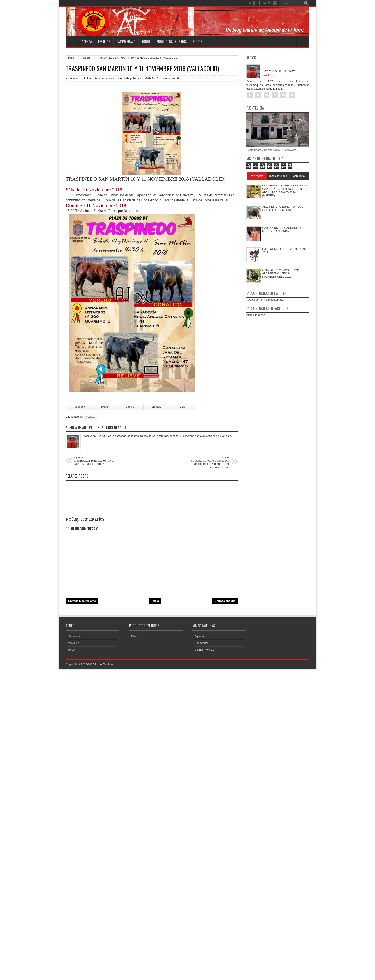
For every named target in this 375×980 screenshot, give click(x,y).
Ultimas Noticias (204, 650)
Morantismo (75, 636)
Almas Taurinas (256, 315)
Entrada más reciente (82, 601)
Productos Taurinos (172, 42)
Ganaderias (201, 643)
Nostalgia (73, 643)
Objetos (136, 636)
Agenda (87, 42)
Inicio (71, 58)
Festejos (104, 42)
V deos (198, 42)
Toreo (146, 42)
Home (72, 42)
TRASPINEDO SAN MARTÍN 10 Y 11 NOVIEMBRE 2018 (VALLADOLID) (142, 68)
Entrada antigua (225, 601)
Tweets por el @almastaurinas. (265, 300)
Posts (269, 75)
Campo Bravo (126, 42)
